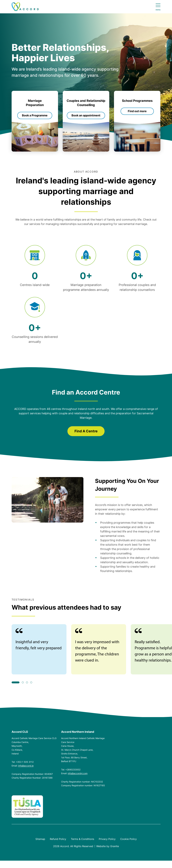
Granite (115, 846)
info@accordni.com (78, 773)
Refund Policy (58, 839)
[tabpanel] (39, 649)
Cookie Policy (128, 839)
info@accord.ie (26, 766)
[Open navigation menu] (158, 7)
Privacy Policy (107, 839)
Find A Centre (86, 431)
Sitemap (40, 839)
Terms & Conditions (82, 839)
